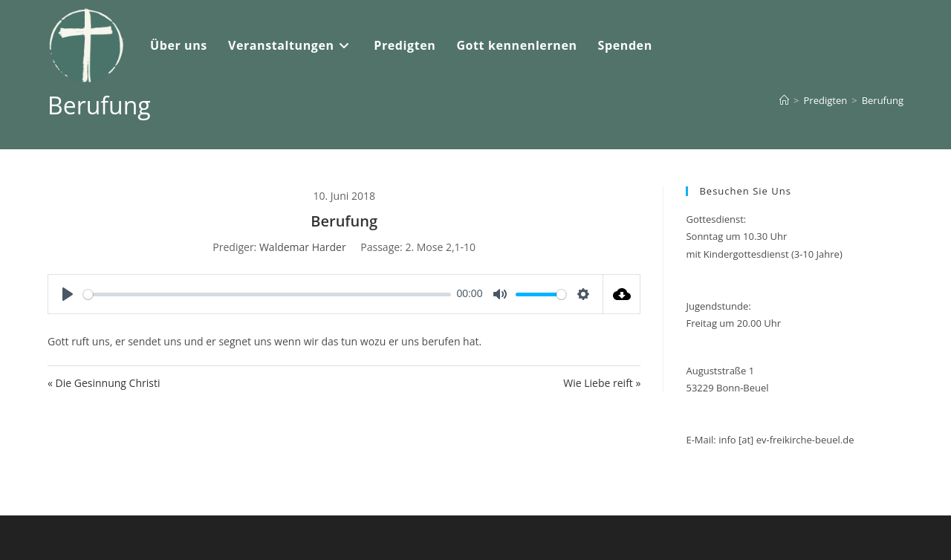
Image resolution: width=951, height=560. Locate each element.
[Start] (784, 100)
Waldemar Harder (303, 247)
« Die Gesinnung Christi (104, 383)
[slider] (267, 294)
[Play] (68, 294)
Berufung (883, 100)
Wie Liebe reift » (602, 383)
